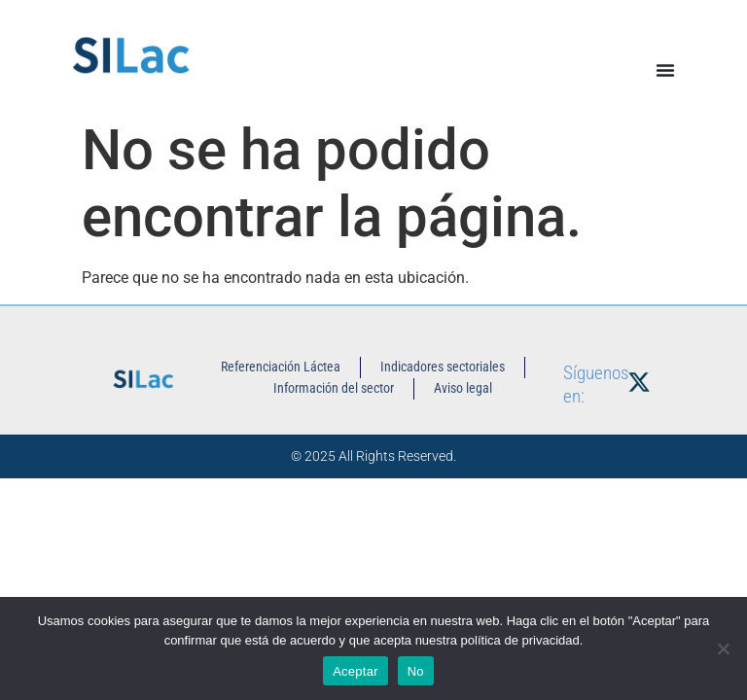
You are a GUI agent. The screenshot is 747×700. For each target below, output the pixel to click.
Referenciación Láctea (281, 367)
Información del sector (334, 388)
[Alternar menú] (665, 70)
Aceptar (356, 671)
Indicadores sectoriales (443, 367)
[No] (723, 648)
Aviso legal (463, 388)
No (416, 671)
